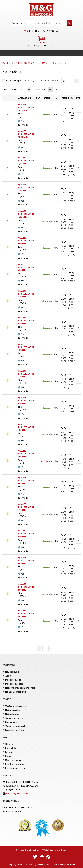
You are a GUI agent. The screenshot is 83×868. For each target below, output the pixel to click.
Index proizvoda (13, 680)
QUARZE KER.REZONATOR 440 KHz (26, 374)
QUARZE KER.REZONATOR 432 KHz (26, 347)
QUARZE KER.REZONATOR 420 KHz (26, 267)
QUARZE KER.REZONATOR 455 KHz (26, 427)
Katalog (9, 756)
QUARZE (45, 63)
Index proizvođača (14, 684)
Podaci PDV (11, 748)
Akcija (8, 676)
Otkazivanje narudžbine (17, 726)
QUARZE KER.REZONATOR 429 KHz (26, 321)
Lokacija (9, 752)
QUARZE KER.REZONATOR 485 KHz (26, 560)
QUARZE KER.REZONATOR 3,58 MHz (26, 187)
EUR (58, 31)
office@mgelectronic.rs (17, 793)
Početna (6, 63)
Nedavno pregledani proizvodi (20, 688)
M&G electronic (34, 850)
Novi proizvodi (12, 672)
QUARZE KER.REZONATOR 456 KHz (26, 454)
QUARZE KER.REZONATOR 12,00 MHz (26, 134)
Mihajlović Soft (43, 865)
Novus (19, 865)
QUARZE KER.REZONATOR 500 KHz (26, 587)
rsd (53, 31)
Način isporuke (13, 710)
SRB (27, 31)
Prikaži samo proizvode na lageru (21, 81)
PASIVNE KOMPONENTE (26, 63)
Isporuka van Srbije (15, 730)
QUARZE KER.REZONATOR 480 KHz (26, 534)
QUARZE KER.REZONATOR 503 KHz (26, 614)
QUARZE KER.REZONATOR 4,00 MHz (26, 214)
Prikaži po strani (10, 89)
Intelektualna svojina (15, 768)
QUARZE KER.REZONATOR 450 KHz (26, 400)
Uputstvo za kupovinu (16, 706)
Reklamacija (11, 722)
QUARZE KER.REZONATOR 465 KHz (26, 480)
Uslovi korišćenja (13, 760)
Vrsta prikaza (39, 89)
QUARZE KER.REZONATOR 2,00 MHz (26, 161)
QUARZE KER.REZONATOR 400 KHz (26, 241)
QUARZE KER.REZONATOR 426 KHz (26, 294)
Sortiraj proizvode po (49, 81)
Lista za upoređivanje (16, 692)
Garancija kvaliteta (14, 718)
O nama (9, 744)
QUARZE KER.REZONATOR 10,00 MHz (26, 107)
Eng (35, 31)
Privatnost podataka (15, 764)
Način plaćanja (12, 714)
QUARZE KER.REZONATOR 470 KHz (26, 507)
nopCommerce (69, 865)
